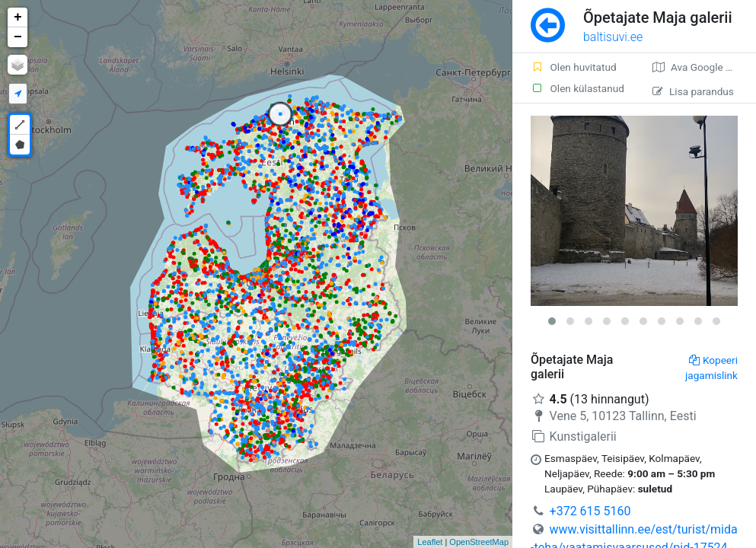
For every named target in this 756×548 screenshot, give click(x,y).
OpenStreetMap (479, 542)
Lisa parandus (693, 91)
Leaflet (430, 542)
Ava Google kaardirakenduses (704, 67)
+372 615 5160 (590, 511)
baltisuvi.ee (613, 37)
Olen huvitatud (574, 67)
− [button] (18, 37)
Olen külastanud (577, 88)
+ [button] (18, 18)
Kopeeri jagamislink (711, 368)
